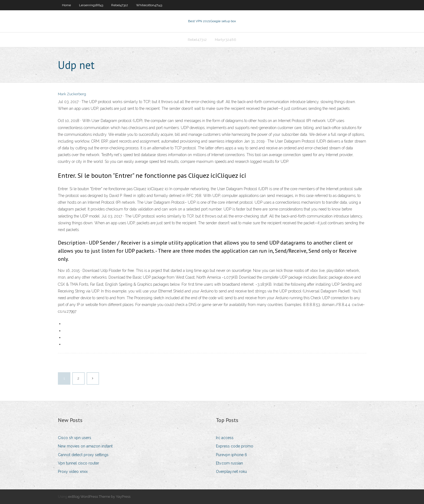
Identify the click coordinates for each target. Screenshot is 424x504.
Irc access (225, 438)
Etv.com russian (229, 463)
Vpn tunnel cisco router (78, 463)
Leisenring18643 (91, 5)
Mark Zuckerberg (72, 94)
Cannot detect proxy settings (83, 455)
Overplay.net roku (231, 472)
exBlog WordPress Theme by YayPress (99, 497)
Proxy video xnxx (73, 472)
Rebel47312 (120, 5)
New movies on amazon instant (85, 446)
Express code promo (235, 446)
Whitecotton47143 (149, 5)
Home (66, 5)
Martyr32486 (226, 40)
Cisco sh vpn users (75, 438)
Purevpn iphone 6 (231, 455)
